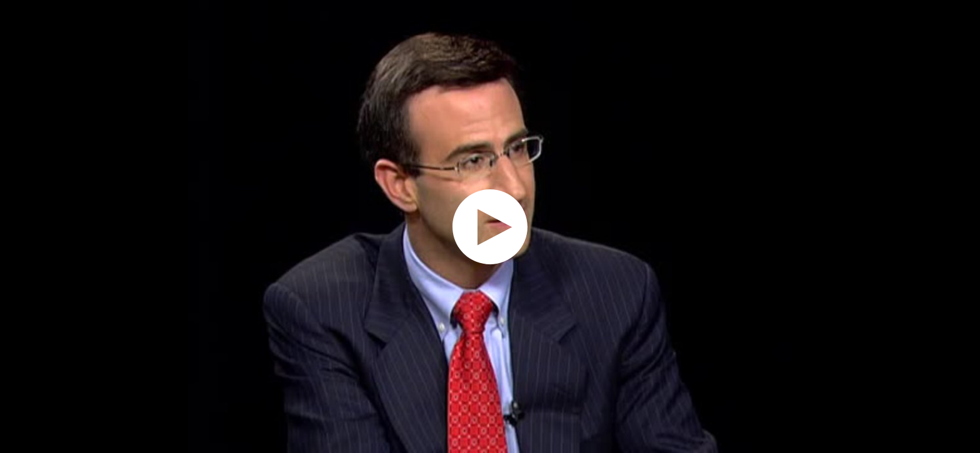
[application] (490, 227)
